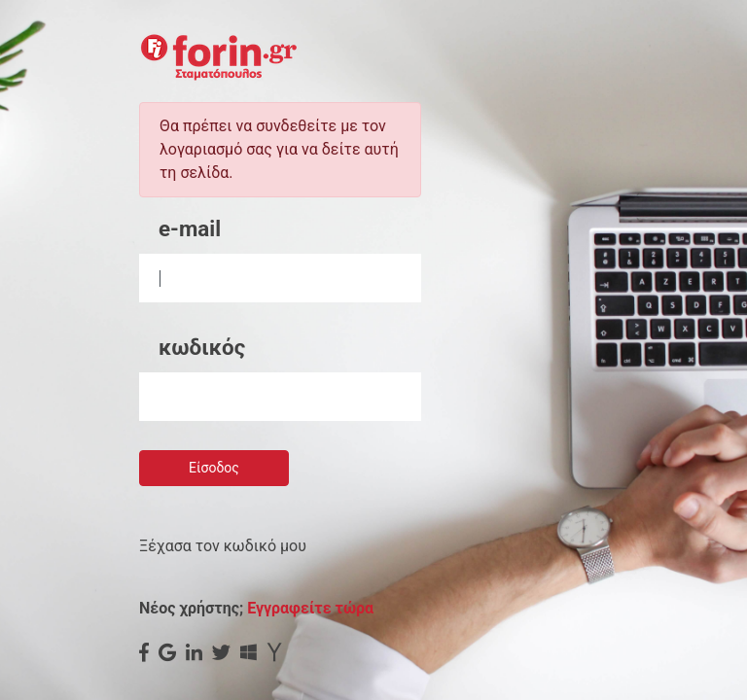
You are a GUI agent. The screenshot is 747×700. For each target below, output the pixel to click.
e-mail (190, 228)
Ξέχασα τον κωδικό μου (223, 546)
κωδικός (202, 347)
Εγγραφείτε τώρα (310, 608)
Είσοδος (214, 468)
